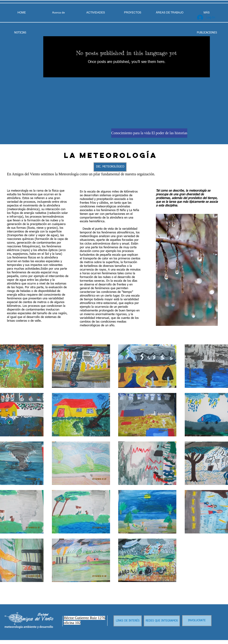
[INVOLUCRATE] (197, 621)
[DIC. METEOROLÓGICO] (110, 167)
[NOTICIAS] (20, 33)
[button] (169, 13)
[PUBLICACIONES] (207, 33)
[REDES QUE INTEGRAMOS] (162, 621)
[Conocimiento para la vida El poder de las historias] (149, 133)
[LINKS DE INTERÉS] (128, 621)
